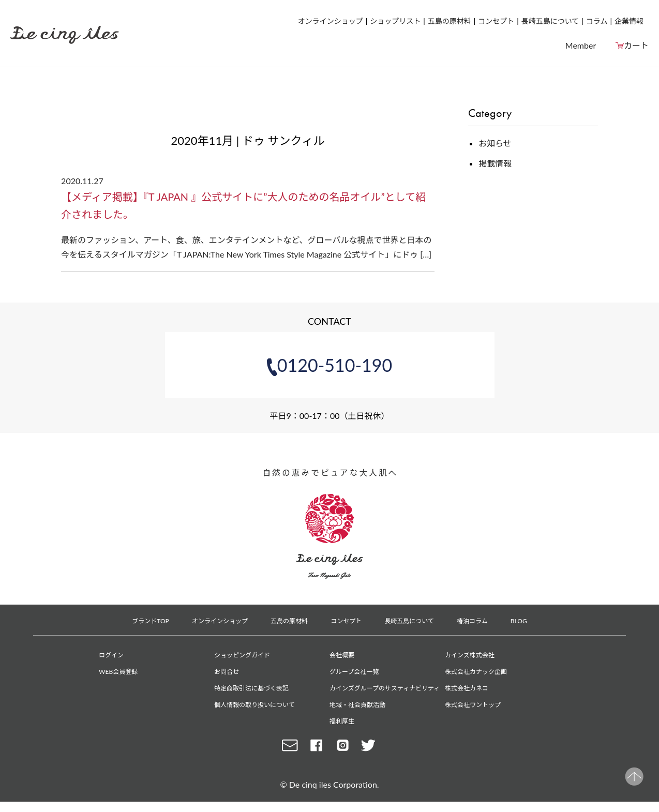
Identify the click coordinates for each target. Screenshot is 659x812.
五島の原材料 (450, 21)
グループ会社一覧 (354, 672)
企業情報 (629, 21)
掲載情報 (495, 163)
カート (636, 45)
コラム (597, 21)
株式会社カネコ (467, 688)
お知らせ (495, 143)
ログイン (111, 655)
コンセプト (496, 21)
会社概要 (342, 655)
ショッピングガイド (242, 655)
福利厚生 (342, 721)
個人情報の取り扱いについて (254, 705)
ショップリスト (395, 21)
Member (581, 45)
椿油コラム (472, 621)
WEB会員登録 (118, 672)
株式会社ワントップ (473, 705)
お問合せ (227, 672)
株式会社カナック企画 (476, 672)
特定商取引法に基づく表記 (251, 688)
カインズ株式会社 (470, 655)
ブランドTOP (151, 621)
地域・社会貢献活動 (357, 705)
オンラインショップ (331, 21)
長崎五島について (550, 21)
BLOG (519, 621)
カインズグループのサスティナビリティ (385, 688)
